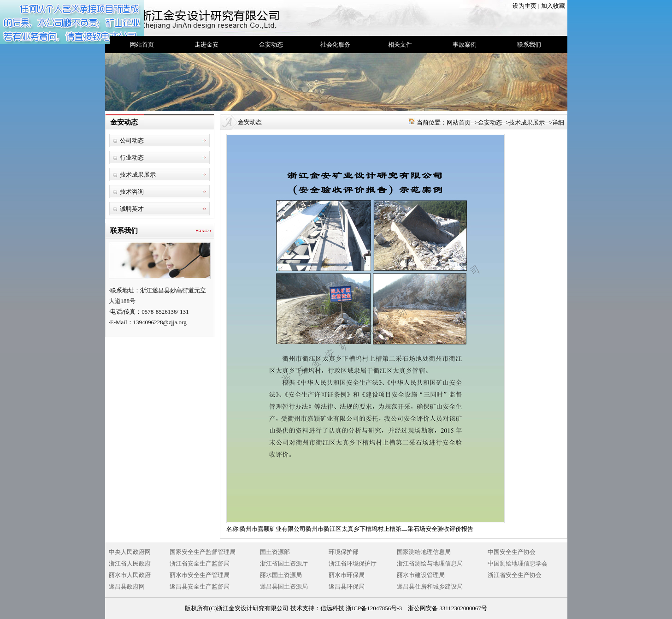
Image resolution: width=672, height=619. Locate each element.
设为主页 (525, 6)
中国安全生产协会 (512, 552)
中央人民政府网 (130, 552)
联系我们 (529, 45)
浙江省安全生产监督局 (200, 563)
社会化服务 (335, 45)
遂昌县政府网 (127, 586)
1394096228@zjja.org (160, 322)
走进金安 (206, 45)
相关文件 (400, 45)
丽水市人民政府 (130, 575)
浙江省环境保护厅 (353, 563)
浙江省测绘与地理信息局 (430, 563)
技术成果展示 (138, 175)
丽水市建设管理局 (421, 575)
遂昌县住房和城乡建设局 (430, 586)
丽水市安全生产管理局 (200, 575)
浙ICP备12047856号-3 (374, 608)
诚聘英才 (132, 209)
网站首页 (142, 45)
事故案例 (465, 45)
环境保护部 (344, 552)
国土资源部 (275, 552)
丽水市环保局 (347, 575)
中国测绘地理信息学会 (518, 563)
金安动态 (271, 45)
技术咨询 (132, 192)
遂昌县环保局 (347, 586)
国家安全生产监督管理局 (203, 552)
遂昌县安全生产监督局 (200, 586)
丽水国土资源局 (281, 575)
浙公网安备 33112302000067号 (448, 608)
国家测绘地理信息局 (424, 552)
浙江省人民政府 (130, 563)
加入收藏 (553, 6)
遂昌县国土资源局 (284, 586)
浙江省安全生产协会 (515, 575)
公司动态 (132, 140)
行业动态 (132, 158)
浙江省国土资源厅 (284, 563)
